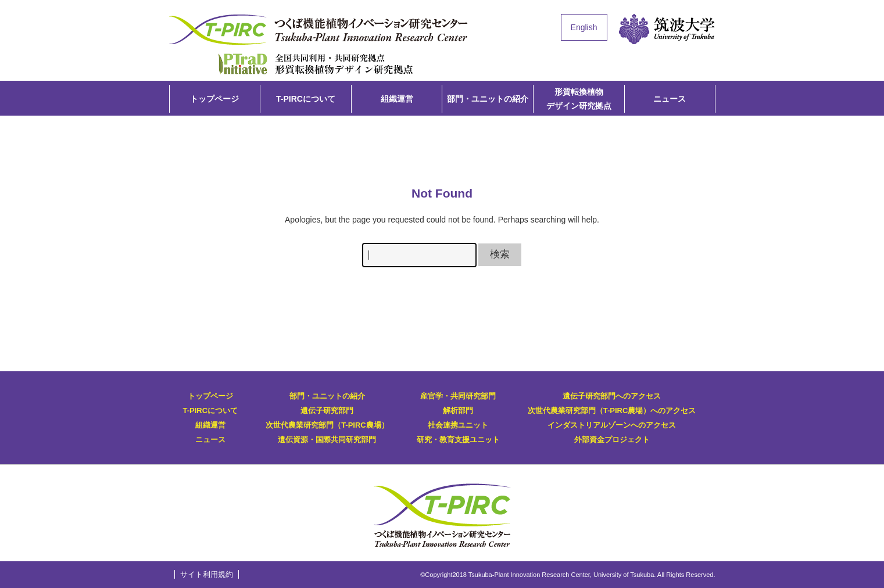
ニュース (670, 99)
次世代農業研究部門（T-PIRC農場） (327, 425)
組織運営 (397, 99)
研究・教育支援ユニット (458, 440)
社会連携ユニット (458, 425)
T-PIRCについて (306, 99)
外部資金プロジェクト (612, 440)
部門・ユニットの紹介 (488, 99)
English (584, 27)
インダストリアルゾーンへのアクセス (612, 425)
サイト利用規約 (207, 574)
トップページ (214, 99)
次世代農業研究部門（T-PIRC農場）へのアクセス (612, 410)
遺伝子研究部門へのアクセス (612, 396)
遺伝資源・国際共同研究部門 (327, 440)
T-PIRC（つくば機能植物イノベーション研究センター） (320, 30)
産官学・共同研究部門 (458, 396)
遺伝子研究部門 (327, 410)
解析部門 (458, 410)
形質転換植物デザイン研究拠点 (316, 63)
